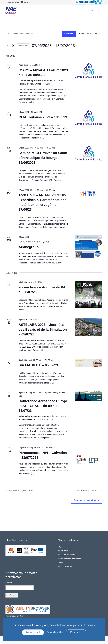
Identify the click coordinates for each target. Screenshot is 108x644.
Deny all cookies (55, 632)
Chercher (69, 34)
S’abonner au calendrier (85, 500)
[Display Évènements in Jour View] (97, 34)
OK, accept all (33, 632)
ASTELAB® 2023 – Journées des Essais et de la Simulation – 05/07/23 (43, 329)
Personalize (76, 632)
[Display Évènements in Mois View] (89, 34)
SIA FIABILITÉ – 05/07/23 (38, 365)
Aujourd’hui (23, 46)
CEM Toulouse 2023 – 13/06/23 (43, 117)
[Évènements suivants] (13, 46)
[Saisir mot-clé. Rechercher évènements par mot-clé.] (34, 34)
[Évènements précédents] (8, 46)
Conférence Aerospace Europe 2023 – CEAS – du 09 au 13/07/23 (43, 406)
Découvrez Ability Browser (16, 616)
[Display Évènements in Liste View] (82, 34)
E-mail (9, 583)
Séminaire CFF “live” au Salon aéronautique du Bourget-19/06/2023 (43, 158)
